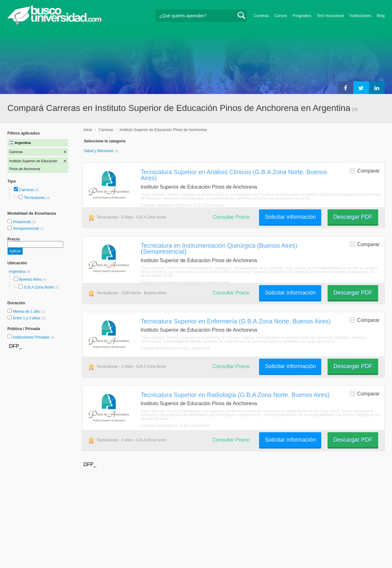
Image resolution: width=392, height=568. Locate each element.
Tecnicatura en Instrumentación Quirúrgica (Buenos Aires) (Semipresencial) (219, 248)
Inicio (88, 130)
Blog (381, 16)
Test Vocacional (330, 16)
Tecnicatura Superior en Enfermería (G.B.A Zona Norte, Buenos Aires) (236, 321)
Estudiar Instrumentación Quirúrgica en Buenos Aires (185, 283)
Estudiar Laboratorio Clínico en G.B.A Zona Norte (182, 205)
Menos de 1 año (27, 312)
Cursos (281, 16)
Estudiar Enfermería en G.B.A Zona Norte (176, 348)
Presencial (22, 222)
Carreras (261, 16)
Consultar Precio (231, 217)
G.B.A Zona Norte (39, 287)
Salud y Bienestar (99, 151)
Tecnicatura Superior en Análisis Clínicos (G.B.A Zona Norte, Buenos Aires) (234, 175)
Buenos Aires (30, 279)
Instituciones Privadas (33, 337)
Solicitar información (290, 217)
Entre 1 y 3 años (27, 318)
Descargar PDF (353, 217)
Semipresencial (26, 229)
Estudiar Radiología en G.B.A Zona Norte (175, 426)
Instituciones (360, 16)
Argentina (18, 272)
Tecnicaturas (34, 198)
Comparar (364, 171)
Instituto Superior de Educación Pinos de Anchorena (163, 130)
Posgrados (302, 16)
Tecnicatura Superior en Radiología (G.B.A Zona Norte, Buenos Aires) (235, 395)
